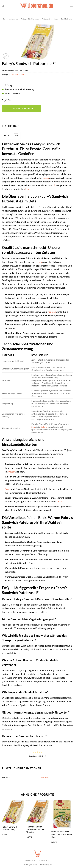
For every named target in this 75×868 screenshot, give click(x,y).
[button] (3, 6)
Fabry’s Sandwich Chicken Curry (10, 828)
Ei (55, 185)
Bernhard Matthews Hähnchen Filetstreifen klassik (61, 834)
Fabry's (44, 778)
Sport (8, 489)
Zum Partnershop (22, 108)
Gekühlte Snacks (66, 19)
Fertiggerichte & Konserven (30, 19)
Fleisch (38, 262)
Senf (33, 427)
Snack (46, 178)
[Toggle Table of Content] (15, 136)
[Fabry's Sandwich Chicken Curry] (13, 812)
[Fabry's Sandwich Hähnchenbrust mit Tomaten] (37, 812)
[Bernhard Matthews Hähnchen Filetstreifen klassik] (62, 814)
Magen (12, 472)
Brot (27, 189)
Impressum (30, 860)
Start (5, 19)
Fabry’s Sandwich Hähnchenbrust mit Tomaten (35, 829)
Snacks (61, 501)
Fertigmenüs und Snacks (50, 19)
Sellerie (44, 427)
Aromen (52, 312)
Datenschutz (44, 860)
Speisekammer (14, 19)
